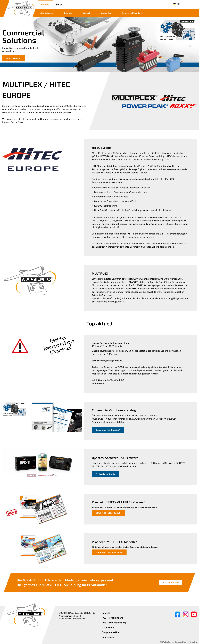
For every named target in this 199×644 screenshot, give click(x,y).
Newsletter (106, 13)
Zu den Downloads (106, 474)
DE (176, 4)
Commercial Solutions (132, 13)
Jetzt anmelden (171, 582)
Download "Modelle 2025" (109, 552)
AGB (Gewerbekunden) (114, 623)
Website (45, 4)
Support (86, 13)
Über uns (68, 13)
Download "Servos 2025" (108, 513)
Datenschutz (109, 627)
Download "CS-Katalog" (108, 430)
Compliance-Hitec (111, 632)
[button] (190, 43)
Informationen (46, 13)
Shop (59, 4)
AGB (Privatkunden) (112, 618)
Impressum (108, 637)
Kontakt (106, 613)
